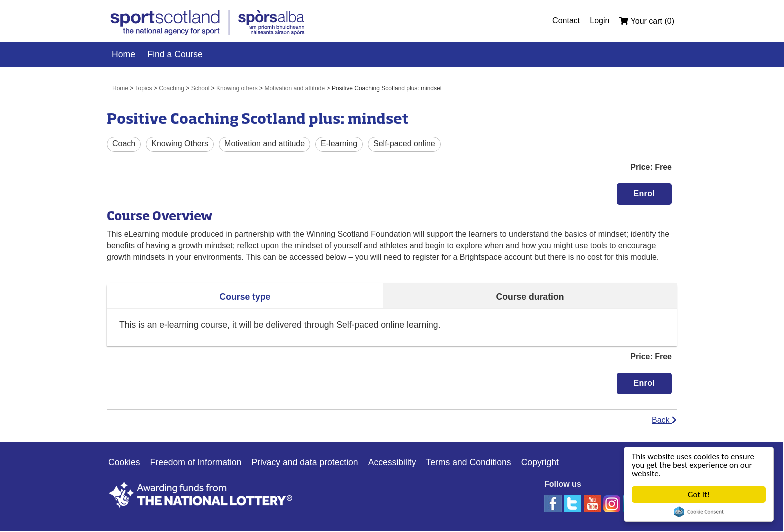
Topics (144, 88)
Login (600, 21)
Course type (245, 297)
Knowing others (237, 88)
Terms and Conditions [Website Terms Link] (468, 462)
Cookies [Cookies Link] (124, 462)
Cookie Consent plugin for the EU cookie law (699, 512)
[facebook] (554, 503)
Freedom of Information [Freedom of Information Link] (196, 462)
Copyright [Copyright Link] (540, 462)
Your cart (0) (647, 21)
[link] (209, 24)
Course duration (530, 297)
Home (124, 54)
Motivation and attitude (295, 88)
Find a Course (175, 54)
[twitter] (574, 503)
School (201, 88)
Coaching (172, 88)
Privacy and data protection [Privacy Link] (305, 462)
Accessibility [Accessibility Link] (392, 462)
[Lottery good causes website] (215, 494)
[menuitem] (571, 21)
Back (664, 420)
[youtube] (594, 503)
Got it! (699, 495)
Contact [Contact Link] (566, 21)
